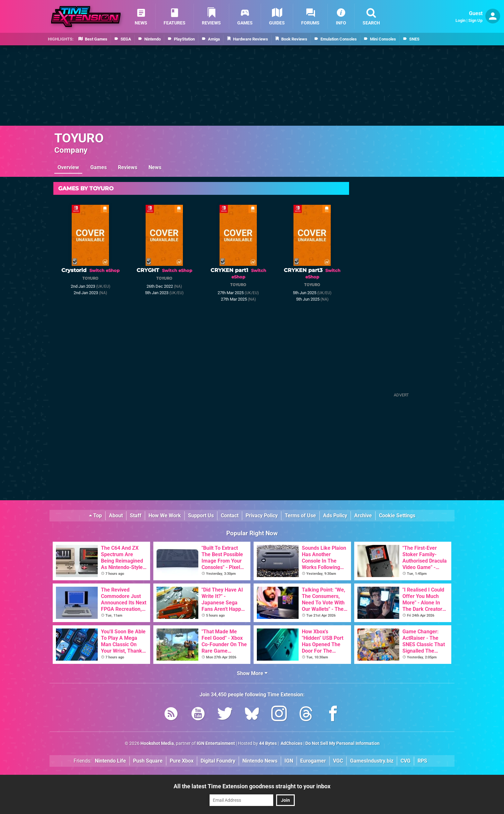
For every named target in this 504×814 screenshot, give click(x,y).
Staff (136, 516)
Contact (230, 516)
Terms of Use (300, 516)
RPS (422, 761)
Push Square (148, 761)
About (116, 516)
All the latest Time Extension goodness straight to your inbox (252, 786)
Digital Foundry (218, 761)
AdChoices (291, 743)
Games (99, 167)
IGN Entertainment (216, 743)
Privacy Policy (262, 516)
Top (95, 516)
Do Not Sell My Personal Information (342, 743)
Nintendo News (260, 761)
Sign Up (475, 20)
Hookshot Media (157, 743)
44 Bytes (268, 743)
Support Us (201, 516)
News (155, 167)
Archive (363, 516)
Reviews (128, 167)
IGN (289, 761)
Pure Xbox (182, 761)
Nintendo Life (110, 761)
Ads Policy (335, 516)
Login (460, 20)
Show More (252, 673)
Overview (68, 167)
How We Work (165, 516)
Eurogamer (313, 761)
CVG (405, 761)
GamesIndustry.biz (372, 761)
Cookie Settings (397, 516)
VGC (338, 761)
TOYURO (79, 138)
